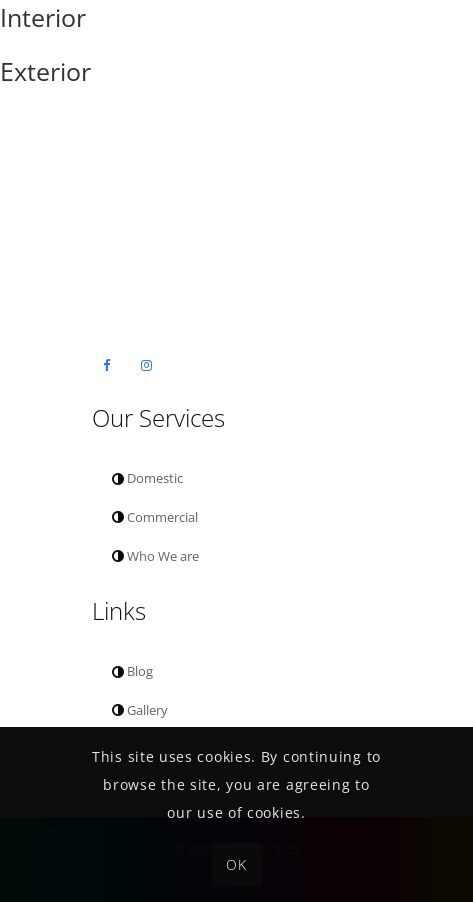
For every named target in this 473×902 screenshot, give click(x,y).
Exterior (45, 71)
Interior (43, 17)
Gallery (140, 710)
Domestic (147, 478)
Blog (132, 671)
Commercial (155, 517)
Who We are (155, 556)
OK (236, 864)
